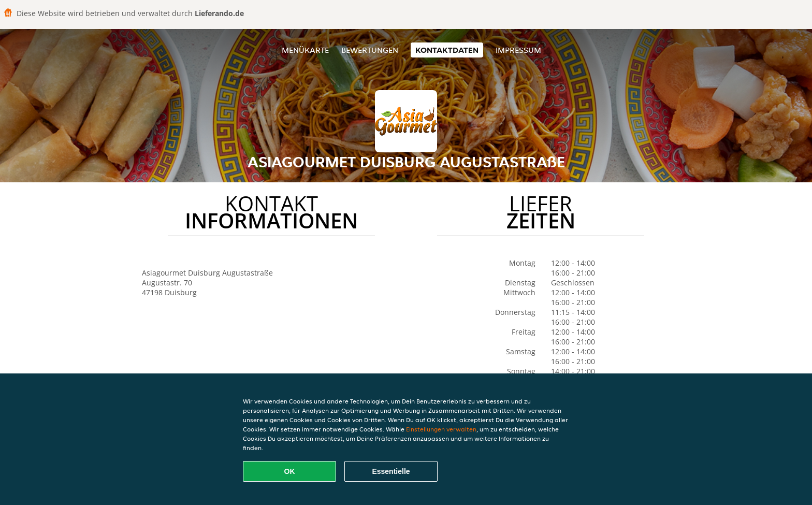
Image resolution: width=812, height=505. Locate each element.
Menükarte (305, 50)
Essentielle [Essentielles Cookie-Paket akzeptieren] (391, 471)
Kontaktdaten (447, 50)
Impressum (518, 50)
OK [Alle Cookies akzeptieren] (290, 471)
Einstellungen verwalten (441, 429)
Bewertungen (370, 50)
